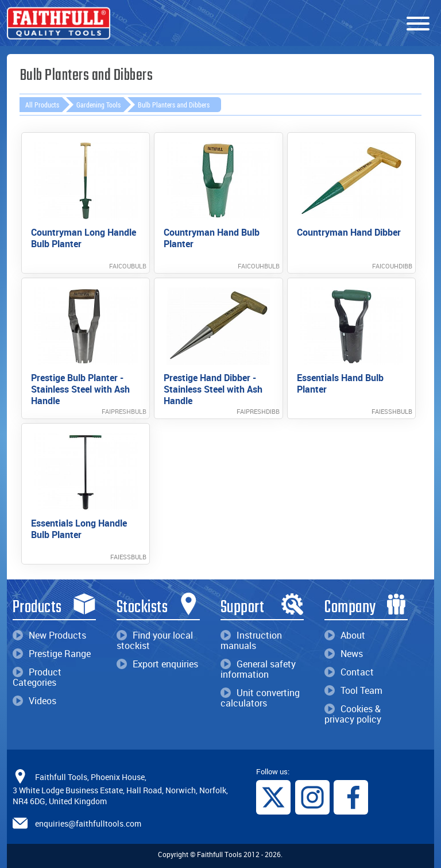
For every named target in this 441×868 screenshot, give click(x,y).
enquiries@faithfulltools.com (88, 823)
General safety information (258, 669)
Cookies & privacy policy (353, 714)
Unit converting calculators (260, 698)
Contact (349, 672)
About (345, 635)
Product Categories (37, 677)
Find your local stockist (155, 640)
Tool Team (353, 690)
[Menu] (418, 24)
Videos (34, 701)
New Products (49, 635)
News (344, 654)
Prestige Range (52, 654)
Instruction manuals (251, 640)
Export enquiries (157, 664)
